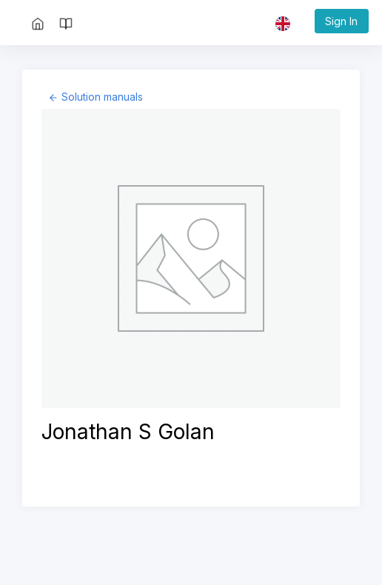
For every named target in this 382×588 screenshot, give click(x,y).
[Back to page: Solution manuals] (95, 97)
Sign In (341, 21)
